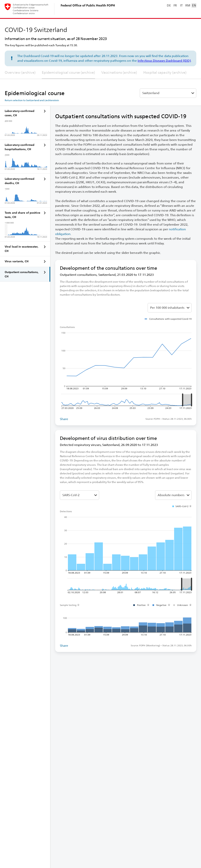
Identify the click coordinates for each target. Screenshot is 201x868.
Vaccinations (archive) (119, 72)
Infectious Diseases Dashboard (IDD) (164, 61)
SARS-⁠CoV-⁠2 (71, 495)
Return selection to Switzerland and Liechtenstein (32, 100)
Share (64, 419)
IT (181, 5)
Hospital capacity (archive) (165, 72)
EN (194, 5)
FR (175, 5)
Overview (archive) (20, 72)
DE (169, 5)
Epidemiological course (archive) (68, 72)
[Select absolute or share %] (170, 308)
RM (188, 5)
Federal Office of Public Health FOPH (88, 5)
